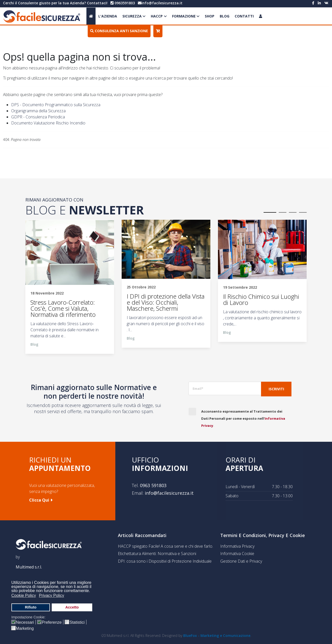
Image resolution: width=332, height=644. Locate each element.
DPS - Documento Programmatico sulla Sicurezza (56, 105)
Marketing (25, 629)
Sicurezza (132, 16)
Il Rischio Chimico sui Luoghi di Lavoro (261, 300)
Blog (225, 16)
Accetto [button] (72, 607)
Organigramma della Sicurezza (38, 111)
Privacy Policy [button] (51, 595)
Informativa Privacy (237, 546)
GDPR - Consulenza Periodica (38, 117)
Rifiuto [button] (31, 607)
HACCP (157, 16)
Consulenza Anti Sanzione (119, 31)
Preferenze (52, 622)
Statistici (77, 622)
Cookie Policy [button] (24, 595)
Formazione (184, 16)
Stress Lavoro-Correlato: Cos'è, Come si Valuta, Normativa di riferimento (63, 308)
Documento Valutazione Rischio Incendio (48, 123)
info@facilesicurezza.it (162, 3)
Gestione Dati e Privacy (241, 561)
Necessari (25, 622)
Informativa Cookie (237, 554)
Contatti (244, 16)
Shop (210, 16)
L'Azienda (108, 16)
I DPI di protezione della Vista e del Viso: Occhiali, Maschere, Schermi (166, 302)
